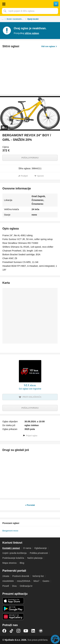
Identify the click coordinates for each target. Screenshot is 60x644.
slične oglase (32, 33)
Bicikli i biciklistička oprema (17, 19)
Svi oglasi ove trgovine (30, 389)
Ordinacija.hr (26, 586)
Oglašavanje (40, 548)
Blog (22, 563)
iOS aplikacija (13, 601)
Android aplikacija (13, 609)
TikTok (11, 631)
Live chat (55, 639)
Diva (14, 586)
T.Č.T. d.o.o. (30, 385)
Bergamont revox (10, 531)
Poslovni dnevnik (21, 576)
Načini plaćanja (35, 558)
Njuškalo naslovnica (30, 4)
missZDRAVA (24, 581)
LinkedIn (33, 631)
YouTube (26, 631)
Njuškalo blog (41, 631)
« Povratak (30, 505)
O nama (27, 548)
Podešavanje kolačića (13, 558)
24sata (6, 576)
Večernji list (38, 576)
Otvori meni (4, 4)
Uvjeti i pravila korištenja (14, 553)
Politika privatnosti (39, 553)
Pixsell (6, 586)
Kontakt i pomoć (11, 548)
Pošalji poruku (30, 158)
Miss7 (36, 581)
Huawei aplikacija (13, 617)
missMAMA (8, 581)
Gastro (46, 581)
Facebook (4, 631)
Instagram (18, 631)
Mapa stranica (9, 563)
